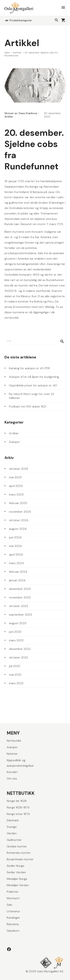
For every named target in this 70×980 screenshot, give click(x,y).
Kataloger (13, 918)
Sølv (10, 905)
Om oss (12, 778)
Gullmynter (14, 840)
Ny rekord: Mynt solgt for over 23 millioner (31, 396)
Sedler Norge (15, 866)
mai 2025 (15, 477)
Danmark (13, 820)
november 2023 (20, 597)
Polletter (13, 892)
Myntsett (13, 898)
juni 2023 (15, 632)
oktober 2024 (19, 520)
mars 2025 (16, 494)
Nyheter (18, 53)
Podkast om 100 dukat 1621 (28, 406)
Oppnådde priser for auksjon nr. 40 (33, 385)
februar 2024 (18, 572)
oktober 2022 (18, 657)
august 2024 (18, 529)
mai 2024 (15, 546)
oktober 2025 (19, 469)
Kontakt (12, 772)
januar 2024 (17, 580)
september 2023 (20, 615)
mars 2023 (16, 640)
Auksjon (14, 442)
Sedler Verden (16, 872)
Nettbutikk (14, 741)
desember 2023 (20, 589)
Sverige (12, 827)
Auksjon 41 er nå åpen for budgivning (34, 377)
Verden (12, 833)
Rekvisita (13, 924)
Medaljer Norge (17, 879)
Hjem (7, 53)
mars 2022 (16, 683)
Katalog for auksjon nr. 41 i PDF (30, 368)
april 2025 (16, 486)
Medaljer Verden (18, 885)
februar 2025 (18, 503)
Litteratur (13, 911)
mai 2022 (15, 675)
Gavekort (13, 931)
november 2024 (20, 512)
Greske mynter (17, 846)
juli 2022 (15, 666)
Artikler (9, 117)
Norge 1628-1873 (18, 807)
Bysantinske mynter (20, 859)
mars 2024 (16, 563)
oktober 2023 (18, 606)
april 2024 (16, 555)
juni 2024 (15, 537)
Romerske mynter (19, 853)
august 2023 (18, 623)
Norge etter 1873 (18, 814)
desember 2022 (20, 649)
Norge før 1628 (17, 801)
